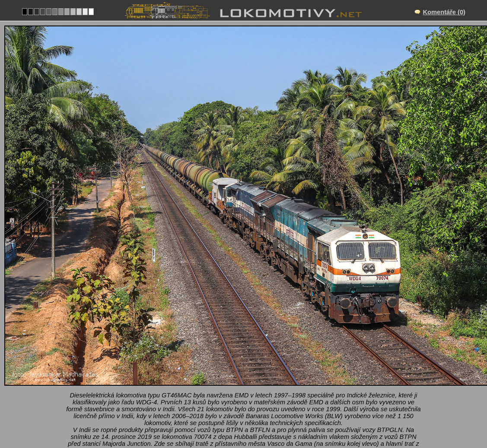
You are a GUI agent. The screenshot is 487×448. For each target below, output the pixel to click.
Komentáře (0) (444, 12)
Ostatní (262, 398)
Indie (233, 398)
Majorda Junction (253, 371)
